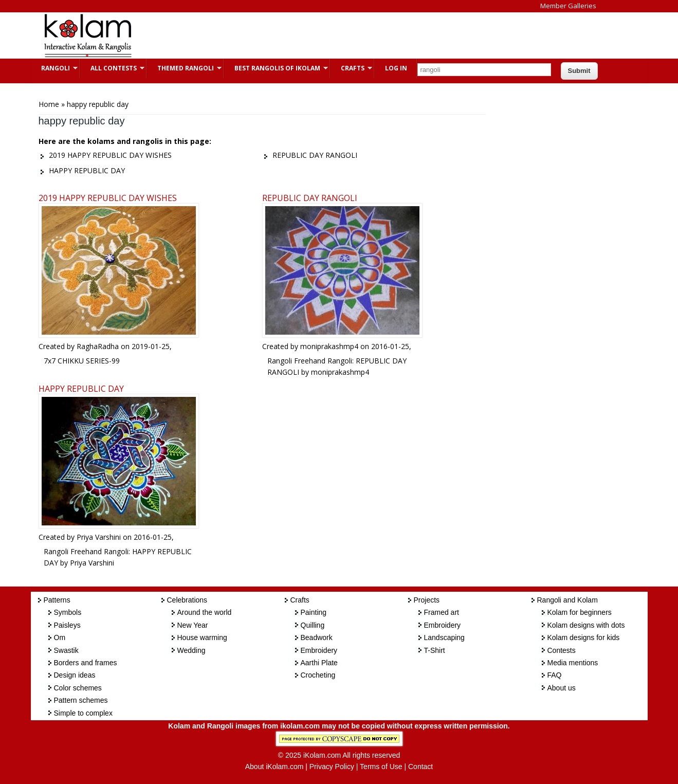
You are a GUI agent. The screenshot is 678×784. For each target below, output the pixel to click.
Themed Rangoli (184, 68)
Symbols (68, 612)
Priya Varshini (99, 537)
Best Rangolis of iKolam (276, 68)
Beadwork (317, 637)
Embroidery (319, 650)
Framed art (442, 612)
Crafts (351, 68)
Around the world (205, 612)
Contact (420, 767)
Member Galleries (568, 6)
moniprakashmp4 (329, 346)
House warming (202, 637)
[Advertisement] (331, 35)
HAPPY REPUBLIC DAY (81, 389)
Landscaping (444, 637)
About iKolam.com (274, 767)
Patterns (57, 600)
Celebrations (187, 600)
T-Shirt (435, 650)
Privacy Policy (332, 767)
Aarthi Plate (319, 663)
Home (49, 104)
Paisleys (67, 625)
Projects (427, 600)
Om (60, 637)
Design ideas (75, 675)
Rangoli (54, 68)
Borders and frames (86, 663)
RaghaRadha (98, 346)
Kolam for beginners (580, 612)
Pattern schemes (81, 700)
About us (562, 688)
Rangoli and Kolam (567, 600)
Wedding (191, 650)
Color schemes (78, 688)
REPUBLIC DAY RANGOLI (310, 198)
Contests (562, 650)
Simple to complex (83, 713)
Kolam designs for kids (584, 637)
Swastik (66, 650)
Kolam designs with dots (586, 625)
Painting (314, 612)
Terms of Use (381, 767)
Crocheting (318, 675)
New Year (193, 625)
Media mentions (573, 663)
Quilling (313, 625)
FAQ (555, 675)
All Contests (112, 68)
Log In (396, 68)
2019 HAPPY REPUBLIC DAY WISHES (108, 198)
